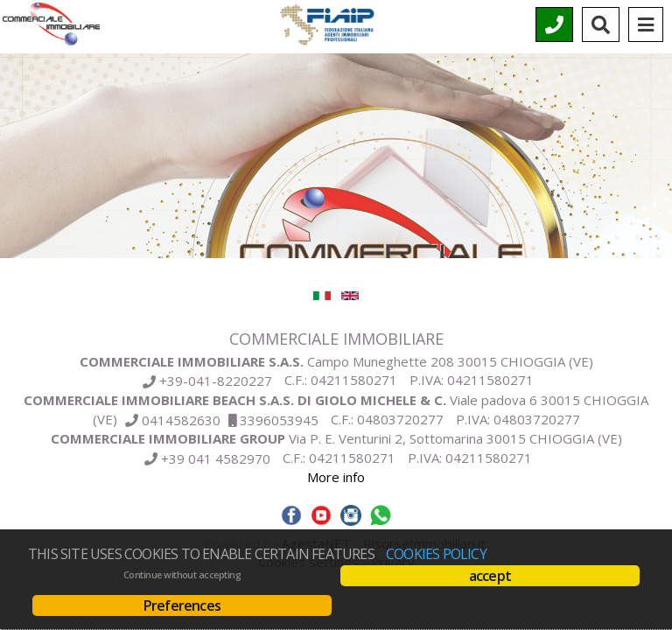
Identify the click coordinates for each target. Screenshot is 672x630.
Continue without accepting (182, 575)
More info (336, 477)
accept (490, 576)
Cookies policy (436, 554)
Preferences (182, 605)
